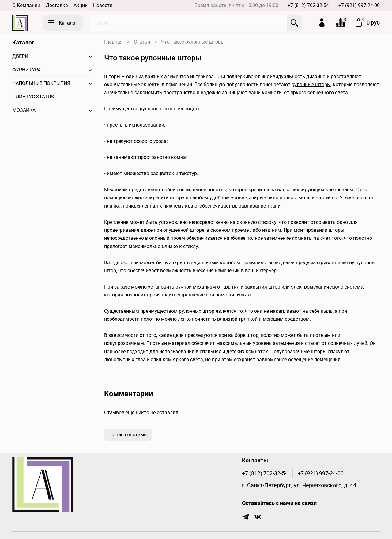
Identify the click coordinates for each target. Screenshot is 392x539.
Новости (103, 5)
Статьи (142, 42)
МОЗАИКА (24, 110)
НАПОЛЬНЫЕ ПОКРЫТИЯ (41, 83)
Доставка (57, 5)
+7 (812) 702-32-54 (308, 5)
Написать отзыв (128, 435)
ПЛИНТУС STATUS (33, 97)
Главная (113, 42)
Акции (81, 5)
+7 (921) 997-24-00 (359, 5)
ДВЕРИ (20, 56)
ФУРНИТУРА (26, 70)
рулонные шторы (311, 84)
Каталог (63, 23)
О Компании (26, 5)
